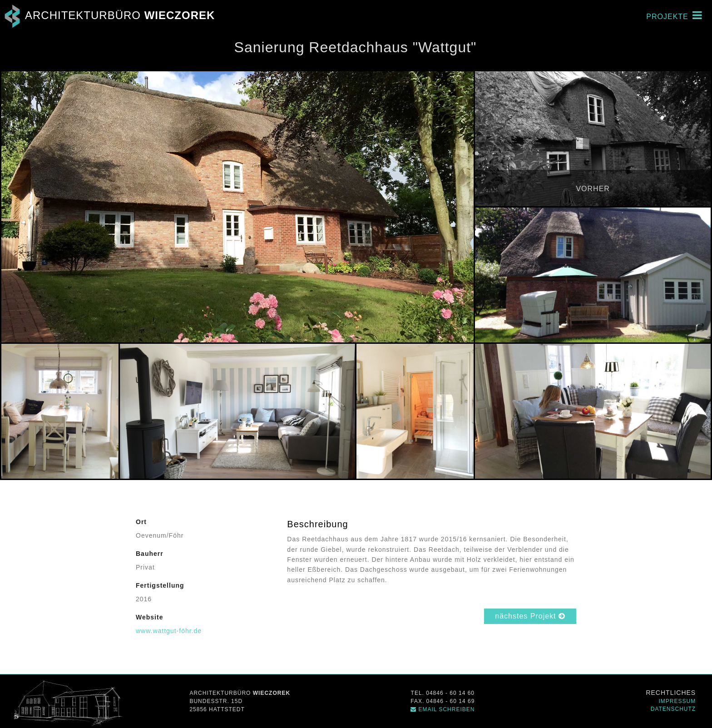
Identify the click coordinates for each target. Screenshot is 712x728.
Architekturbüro (107, 15)
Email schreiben (443, 709)
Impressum (677, 701)
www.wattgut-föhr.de (169, 631)
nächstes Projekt (530, 616)
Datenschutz (673, 709)
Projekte (674, 15)
